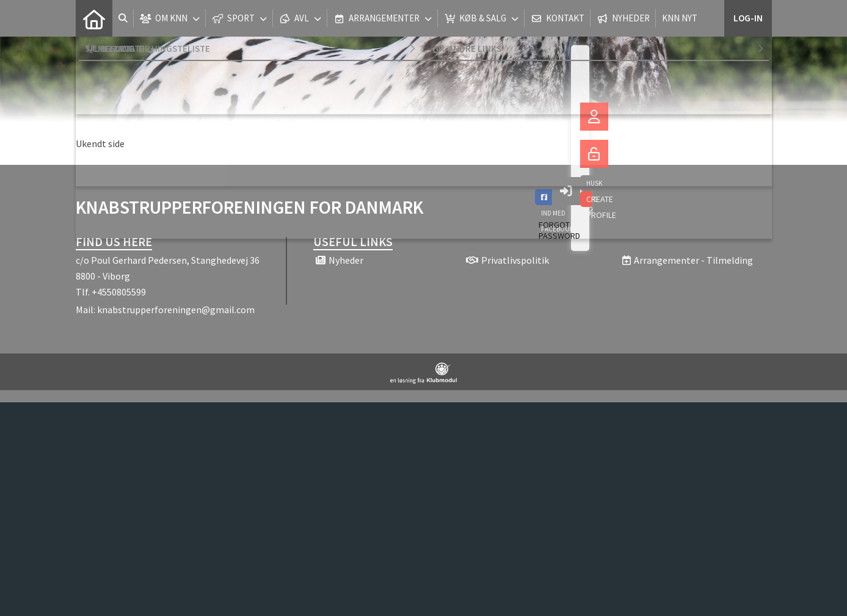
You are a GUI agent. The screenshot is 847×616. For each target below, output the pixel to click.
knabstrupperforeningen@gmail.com (176, 310)
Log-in (748, 18)
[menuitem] (94, 18)
